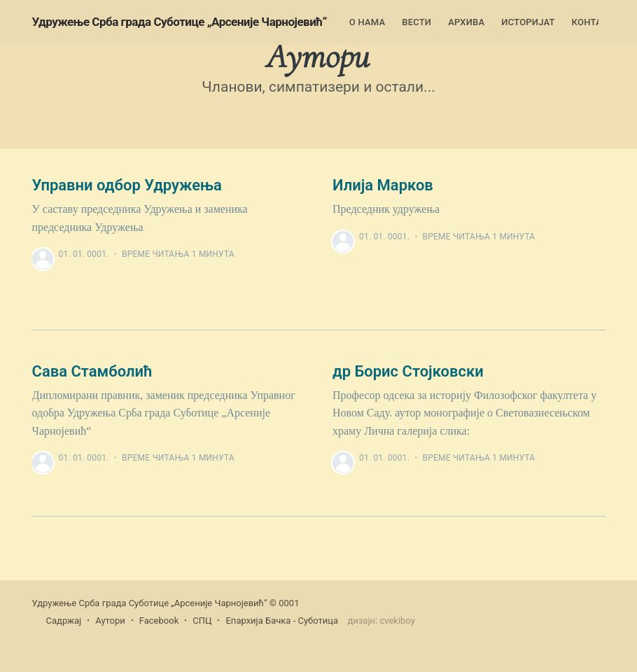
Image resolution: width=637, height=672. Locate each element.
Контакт (593, 22)
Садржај (64, 621)
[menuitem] (367, 23)
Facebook (159, 621)
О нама (367, 22)
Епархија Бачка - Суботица (282, 621)
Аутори (110, 621)
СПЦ (202, 621)
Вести (416, 22)
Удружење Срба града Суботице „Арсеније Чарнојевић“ (180, 22)
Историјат (528, 22)
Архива (466, 22)
